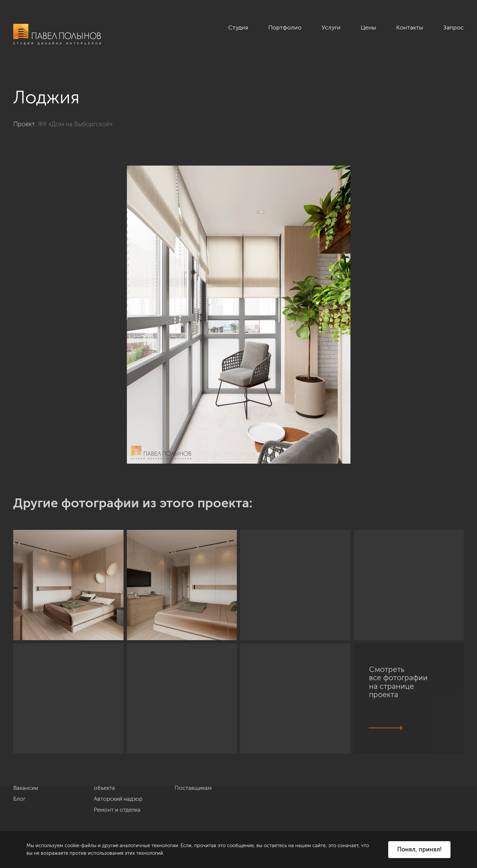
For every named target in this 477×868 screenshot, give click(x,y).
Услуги (331, 27)
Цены (368, 27)
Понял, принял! (419, 849)
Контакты (410, 27)
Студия (238, 27)
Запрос (453, 27)
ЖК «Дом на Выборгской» (75, 124)
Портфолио (285, 27)
